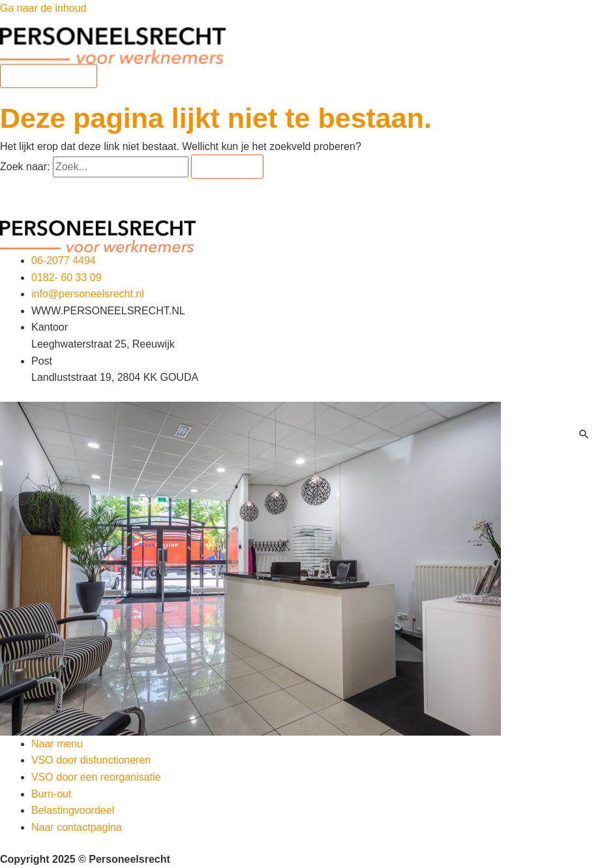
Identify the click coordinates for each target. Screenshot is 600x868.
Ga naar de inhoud (43, 8)
